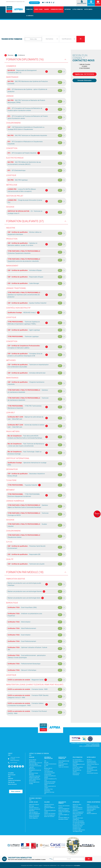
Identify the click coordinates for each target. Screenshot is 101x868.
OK (81, 39)
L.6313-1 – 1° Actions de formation (93, 745)
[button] (29, 10)
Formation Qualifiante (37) (25, 221)
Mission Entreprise (82, 3)
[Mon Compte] (91, 2)
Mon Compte (91, 3)
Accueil (16, 35)
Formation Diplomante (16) (25, 59)
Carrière (98, 3)
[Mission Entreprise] (82, 2)
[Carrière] (98, 2)
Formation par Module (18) (25, 572)
